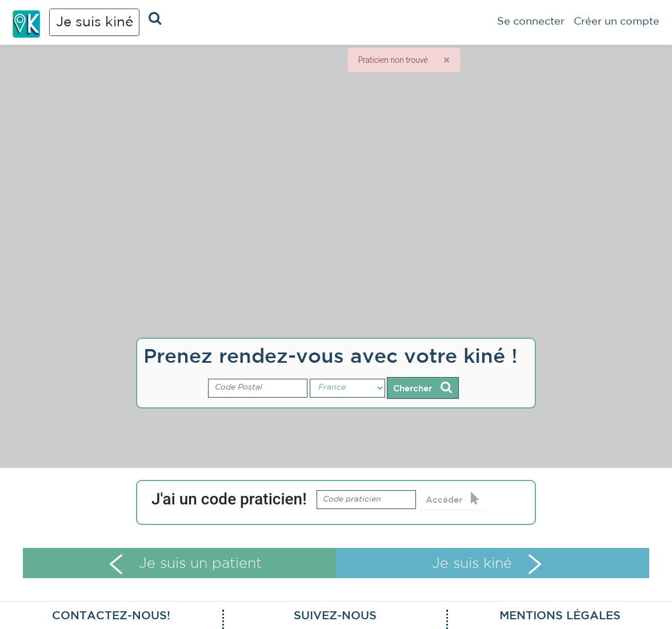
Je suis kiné (95, 22)
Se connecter (531, 22)
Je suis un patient (185, 564)
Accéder (453, 499)
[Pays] (347, 388)
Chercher (423, 387)
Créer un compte (617, 22)
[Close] (446, 60)
